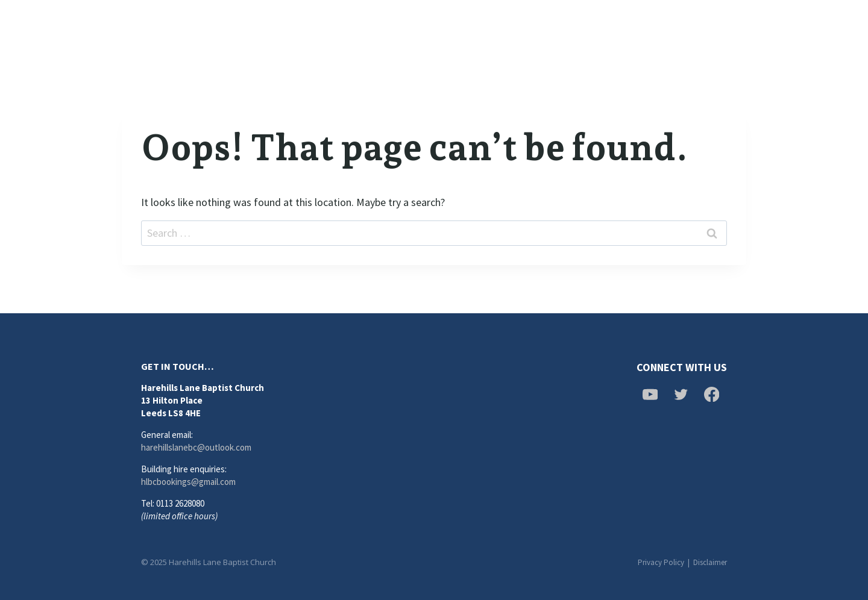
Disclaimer (710, 562)
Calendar (556, 30)
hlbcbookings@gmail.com (188, 482)
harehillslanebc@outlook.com (196, 447)
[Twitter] (700, 30)
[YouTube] (731, 30)
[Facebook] (670, 30)
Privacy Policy (661, 562)
